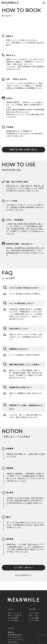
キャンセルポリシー (24, 575)
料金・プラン (34, 616)
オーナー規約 (34, 620)
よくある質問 (13, 618)
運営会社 (11, 632)
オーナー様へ (34, 613)
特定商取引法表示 (15, 635)
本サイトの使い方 (15, 616)
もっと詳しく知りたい (24, 568)
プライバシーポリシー (17, 640)
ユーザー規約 (26, 503)
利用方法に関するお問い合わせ (23, 150)
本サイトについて (15, 613)
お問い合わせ (13, 642)
